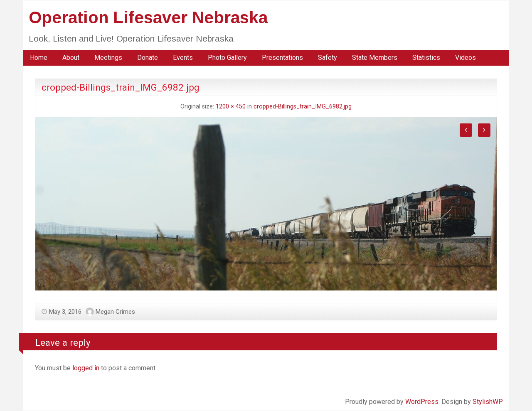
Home (39, 58)
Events (183, 58)
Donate (148, 58)
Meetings (108, 58)
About (71, 58)
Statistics (426, 58)
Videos (465, 58)
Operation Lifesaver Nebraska (148, 17)
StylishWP (488, 402)
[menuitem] (39, 58)
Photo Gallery (227, 58)
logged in (86, 368)
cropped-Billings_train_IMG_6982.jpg (303, 107)
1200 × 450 (231, 107)
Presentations (282, 58)
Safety (328, 58)
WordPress (422, 402)
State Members (375, 58)
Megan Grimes (115, 312)
